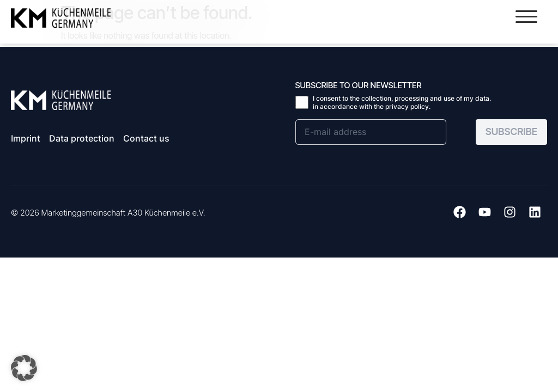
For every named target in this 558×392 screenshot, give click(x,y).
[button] (526, 16)
